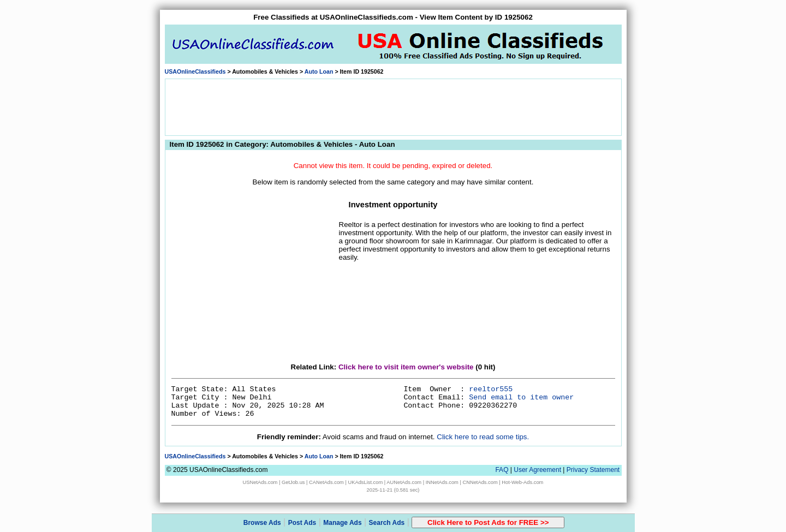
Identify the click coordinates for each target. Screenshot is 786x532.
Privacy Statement (593, 470)
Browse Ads (262, 523)
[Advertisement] (393, 106)
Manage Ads (342, 523)
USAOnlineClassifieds (195, 71)
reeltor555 (491, 389)
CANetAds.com (326, 482)
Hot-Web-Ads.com (522, 482)
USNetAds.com (260, 482)
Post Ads (302, 523)
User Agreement (537, 470)
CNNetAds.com (480, 482)
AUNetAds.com (404, 482)
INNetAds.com (442, 482)
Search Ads (387, 523)
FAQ (502, 470)
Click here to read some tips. (483, 437)
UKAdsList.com (365, 482)
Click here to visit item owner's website (406, 367)
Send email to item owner (521, 397)
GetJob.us (293, 482)
